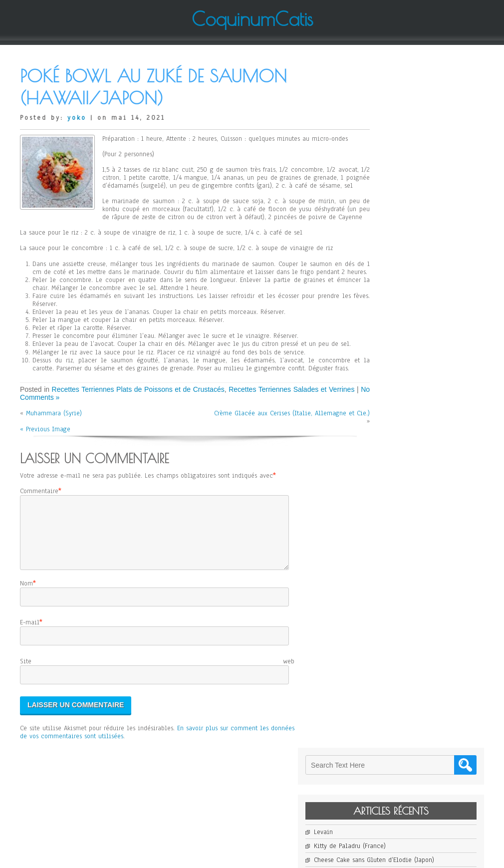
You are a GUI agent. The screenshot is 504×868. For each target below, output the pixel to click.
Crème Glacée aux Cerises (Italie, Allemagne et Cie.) (275, 458)
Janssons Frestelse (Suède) (412, 199)
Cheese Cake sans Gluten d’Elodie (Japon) (426, 181)
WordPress (352, 857)
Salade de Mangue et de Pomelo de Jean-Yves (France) (426, 217)
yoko (77, 118)
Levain (384, 149)
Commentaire (39, 531)
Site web (157, 714)
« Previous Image (45, 470)
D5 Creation (282, 857)
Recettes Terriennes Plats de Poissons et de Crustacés (146, 429)
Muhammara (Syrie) (54, 454)
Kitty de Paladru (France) (411, 163)
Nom (26, 635)
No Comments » (77, 437)
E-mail (30, 675)
